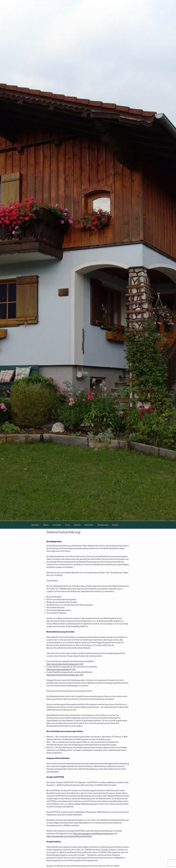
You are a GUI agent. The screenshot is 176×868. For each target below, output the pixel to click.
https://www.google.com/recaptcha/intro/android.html (69, 836)
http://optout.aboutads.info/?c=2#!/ (61, 669)
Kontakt (77, 525)
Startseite (35, 525)
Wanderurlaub (103, 525)
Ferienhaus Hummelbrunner (68, 8)
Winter (46, 525)
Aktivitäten (89, 525)
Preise (68, 525)
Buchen (115, 525)
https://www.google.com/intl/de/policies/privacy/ (93, 834)
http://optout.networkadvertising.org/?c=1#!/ (65, 664)
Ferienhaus (57, 525)
